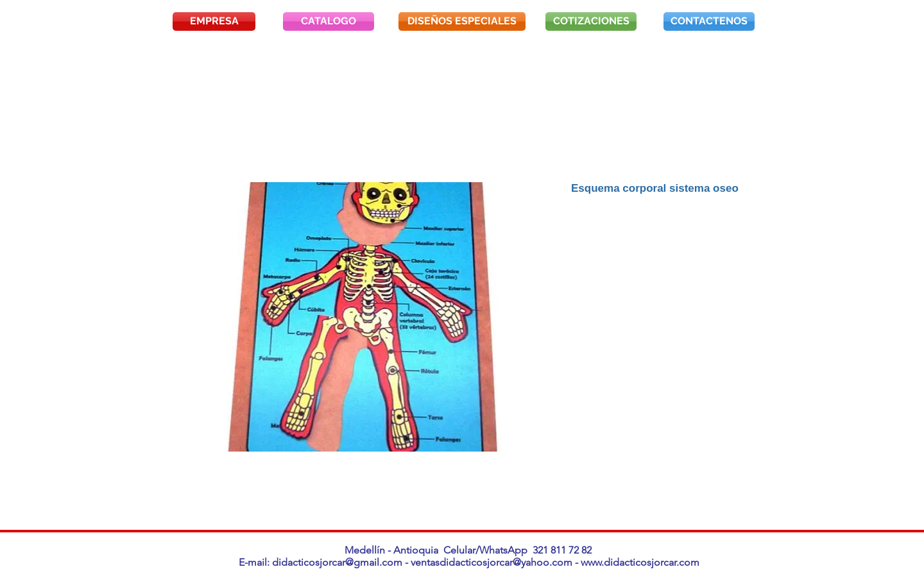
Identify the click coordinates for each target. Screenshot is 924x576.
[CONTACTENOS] (709, 21)
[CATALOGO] (329, 21)
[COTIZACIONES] (591, 21)
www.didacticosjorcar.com (640, 562)
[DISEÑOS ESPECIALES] (462, 21)
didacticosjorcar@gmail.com (337, 562)
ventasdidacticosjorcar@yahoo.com (492, 562)
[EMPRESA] (214, 21)
